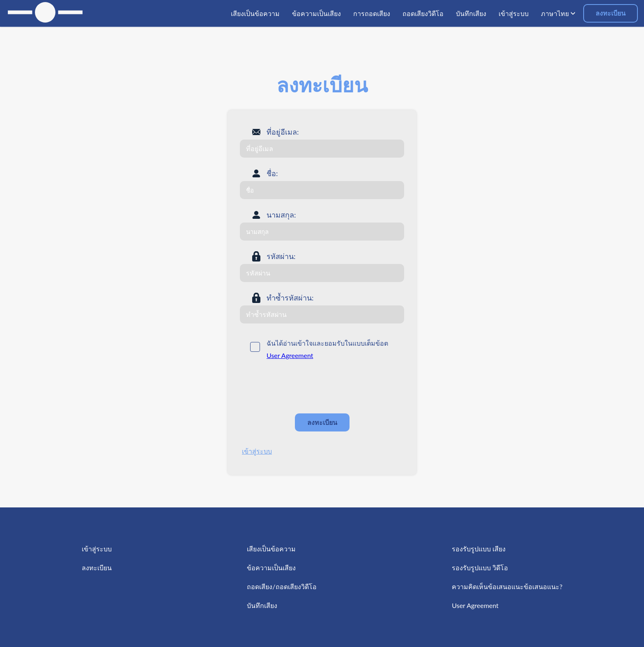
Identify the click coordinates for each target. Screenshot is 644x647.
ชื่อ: (272, 173)
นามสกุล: (281, 215)
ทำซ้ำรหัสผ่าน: (290, 298)
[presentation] (302, 387)
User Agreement (290, 355)
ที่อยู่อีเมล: (283, 132)
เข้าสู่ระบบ (257, 451)
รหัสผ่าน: (281, 256)
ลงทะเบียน (611, 13)
